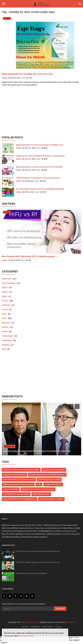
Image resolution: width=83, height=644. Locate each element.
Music (5, 296)
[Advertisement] (41, 109)
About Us (25, 627)
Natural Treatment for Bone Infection (18, 484)
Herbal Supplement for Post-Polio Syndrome (47, 475)
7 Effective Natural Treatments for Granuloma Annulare (38, 178)
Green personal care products (51, 499)
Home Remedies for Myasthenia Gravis (19, 479)
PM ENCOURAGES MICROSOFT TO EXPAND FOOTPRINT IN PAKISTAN (37, 451)
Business (6, 323)
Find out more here (27, 636)
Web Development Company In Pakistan (31, 573)
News (4, 318)
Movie (5, 288)
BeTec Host (70, 622)
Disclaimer (35, 627)
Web (4, 349)
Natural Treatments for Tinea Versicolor (38, 489)
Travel (5, 310)
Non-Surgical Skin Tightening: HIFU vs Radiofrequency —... (30, 256)
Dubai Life (7, 279)
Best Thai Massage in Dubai (49, 479)
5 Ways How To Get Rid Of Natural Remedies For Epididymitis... (41, 156)
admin (5, 78)
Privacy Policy (47, 627)
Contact (58, 627)
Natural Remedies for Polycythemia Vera (19, 499)
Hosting (6, 345)
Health (5, 301)
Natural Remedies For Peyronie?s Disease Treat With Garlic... (40, 145)
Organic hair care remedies (54, 470)
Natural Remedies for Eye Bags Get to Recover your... (28, 74)
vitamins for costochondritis (14, 475)
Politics (5, 327)
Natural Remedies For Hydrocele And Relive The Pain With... (40, 167)
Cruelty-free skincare (53, 484)
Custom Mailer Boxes (41, 494)
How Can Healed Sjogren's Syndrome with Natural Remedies (40, 189)
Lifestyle (6, 305)
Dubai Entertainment (29, 622)
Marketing (7, 340)
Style (4, 314)
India (39, 484)
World (5, 332)
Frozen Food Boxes (11, 489)
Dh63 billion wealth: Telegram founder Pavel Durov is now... (38, 562)
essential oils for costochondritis (16, 494)
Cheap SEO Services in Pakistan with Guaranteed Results (38, 551)
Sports (5, 292)
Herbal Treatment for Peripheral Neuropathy (21, 470)
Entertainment (9, 283)
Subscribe (60, 609)
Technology (7, 336)
